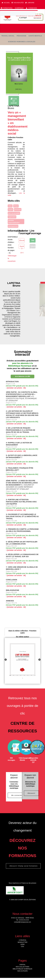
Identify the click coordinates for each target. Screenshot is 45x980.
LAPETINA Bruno (13, 107)
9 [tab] (22, 678)
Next (39, 660)
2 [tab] (14, 675)
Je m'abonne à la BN (23, 376)
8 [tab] (35, 675)
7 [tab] (31, 675)
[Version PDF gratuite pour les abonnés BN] (22, 386)
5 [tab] (24, 675)
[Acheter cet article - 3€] (16, 388)
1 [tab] (10, 675)
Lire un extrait (14, 101)
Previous (6, 660)
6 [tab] (28, 675)
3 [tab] (17, 675)
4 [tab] (21, 675)
